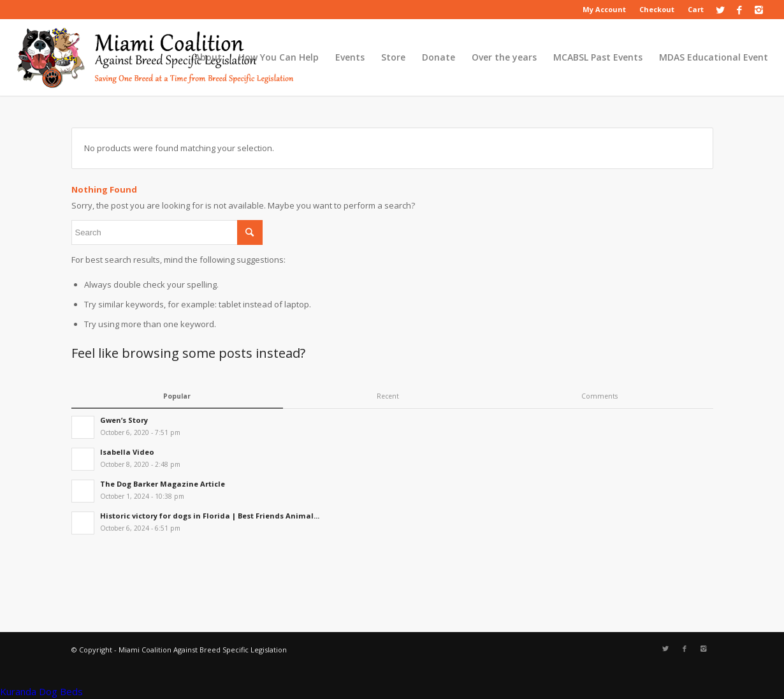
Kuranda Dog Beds (41, 691)
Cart (696, 9)
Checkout (657, 9)
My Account (604, 9)
